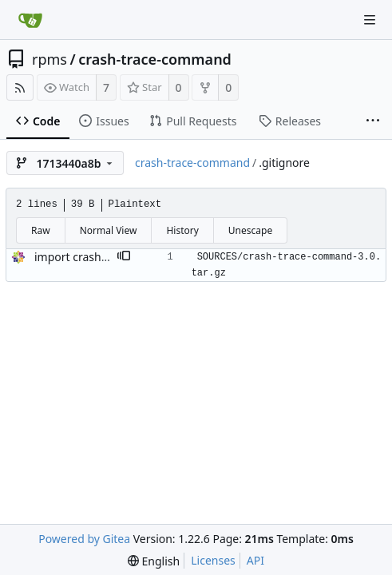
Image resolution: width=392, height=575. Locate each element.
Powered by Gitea (84, 539)
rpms (49, 59)
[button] (124, 257)
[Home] (30, 20)
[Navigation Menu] (370, 20)
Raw (41, 230)
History (182, 230)
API (255, 560)
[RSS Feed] (20, 87)
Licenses (213, 560)
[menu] (154, 561)
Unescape (250, 230)
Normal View (109, 230)
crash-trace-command (155, 59)
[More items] (373, 121)
